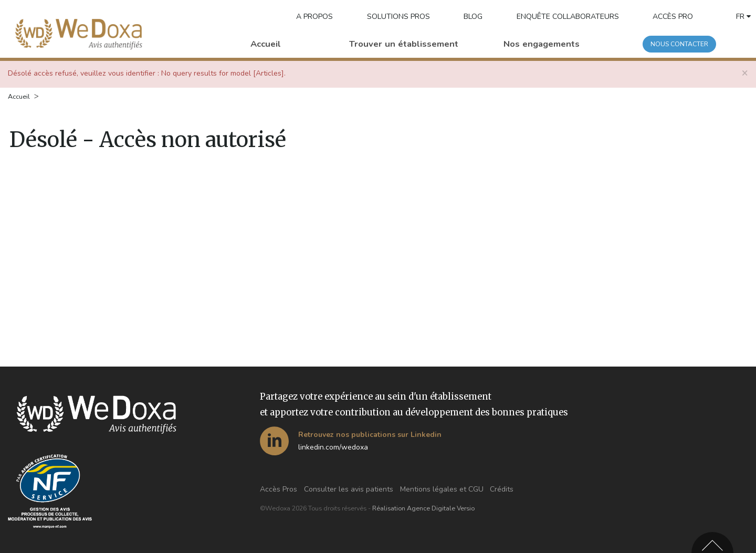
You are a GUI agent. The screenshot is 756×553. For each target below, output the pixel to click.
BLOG (473, 17)
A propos (314, 17)
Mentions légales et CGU (442, 489)
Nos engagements (542, 44)
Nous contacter (679, 44)
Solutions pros (398, 17)
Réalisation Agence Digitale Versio (423, 508)
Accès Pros (279, 489)
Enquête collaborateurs (568, 17)
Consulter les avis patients (349, 489)
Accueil (266, 44)
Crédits (502, 489)
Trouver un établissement (404, 44)
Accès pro (673, 17)
